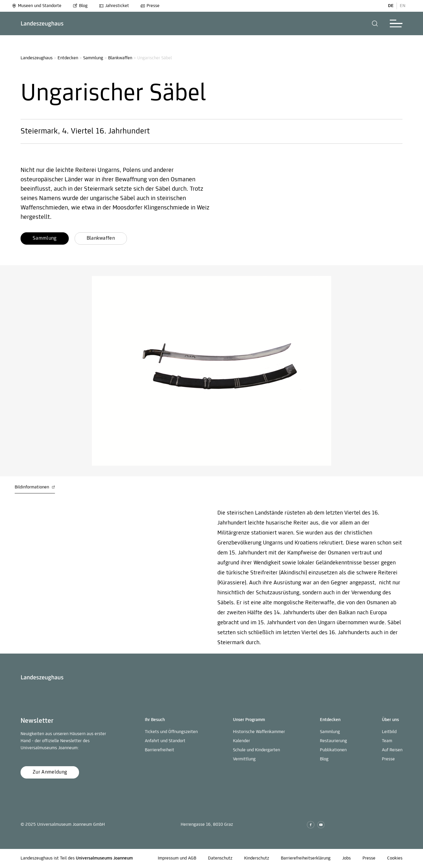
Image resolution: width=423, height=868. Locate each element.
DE (391, 6)
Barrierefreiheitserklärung (306, 858)
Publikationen (333, 750)
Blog (80, 6)
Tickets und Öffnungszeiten (171, 732)
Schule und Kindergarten (256, 750)
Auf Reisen (392, 750)
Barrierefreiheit (160, 750)
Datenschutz (220, 858)
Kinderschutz (257, 858)
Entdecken (68, 58)
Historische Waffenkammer (259, 732)
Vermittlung (244, 759)
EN (403, 6)
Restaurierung (333, 741)
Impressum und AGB (177, 858)
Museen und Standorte (37, 6)
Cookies (395, 858)
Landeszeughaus (37, 58)
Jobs (346, 858)
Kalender (241, 741)
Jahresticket (114, 6)
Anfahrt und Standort (165, 741)
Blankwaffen (120, 58)
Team (387, 741)
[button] (375, 23)
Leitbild (389, 732)
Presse (150, 6)
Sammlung (93, 58)
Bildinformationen (35, 487)
